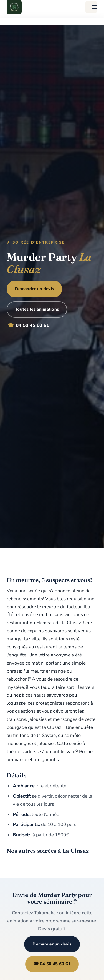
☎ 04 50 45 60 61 (52, 964)
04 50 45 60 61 (28, 326)
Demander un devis (34, 289)
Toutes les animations (37, 309)
